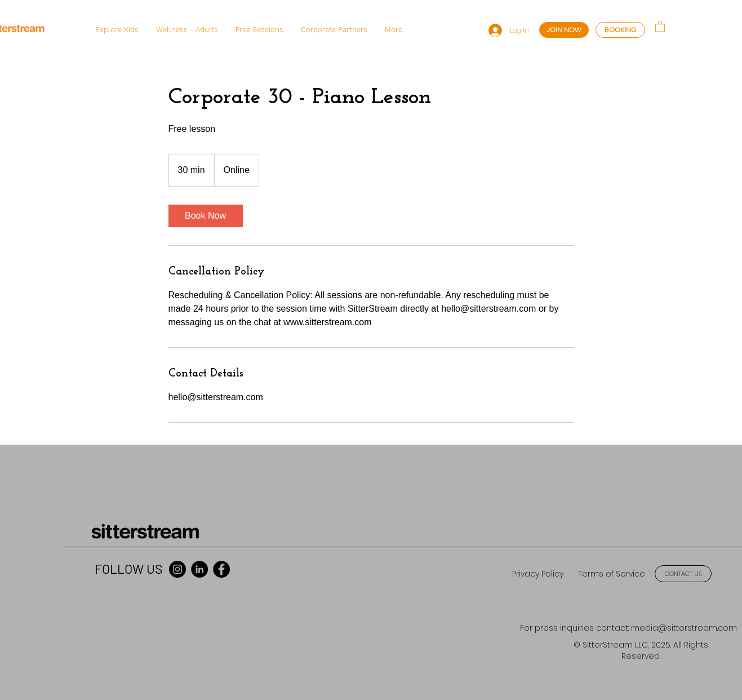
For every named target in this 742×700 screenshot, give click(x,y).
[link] (206, 216)
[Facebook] (221, 569)
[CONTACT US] (683, 574)
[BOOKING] (620, 30)
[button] (117, 30)
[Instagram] (177, 569)
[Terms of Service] (611, 574)
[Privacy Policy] (537, 574)
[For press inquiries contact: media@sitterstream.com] (628, 628)
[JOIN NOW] (564, 30)
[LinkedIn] (199, 569)
